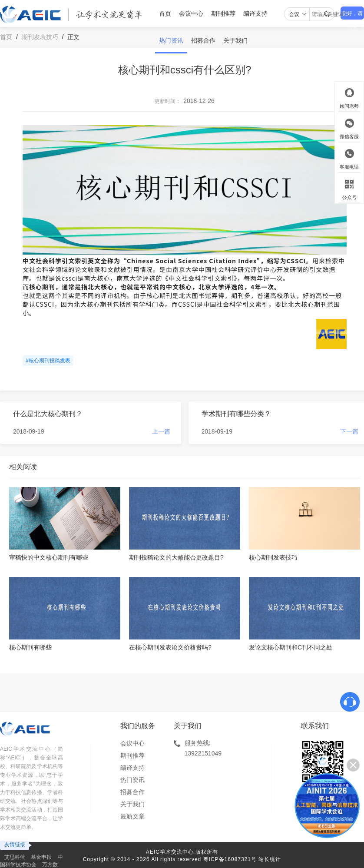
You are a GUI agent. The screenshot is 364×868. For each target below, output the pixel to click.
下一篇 (349, 431)
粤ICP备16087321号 (230, 859)
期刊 (49, 287)
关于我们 (235, 40)
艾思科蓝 (15, 857)
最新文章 (132, 816)
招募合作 (203, 40)
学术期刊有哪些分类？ (236, 414)
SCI (301, 261)
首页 (165, 13)
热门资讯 (171, 40)
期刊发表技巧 (40, 37)
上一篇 (161, 431)
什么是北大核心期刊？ (48, 414)
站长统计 (270, 859)
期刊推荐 (223, 13)
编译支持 (255, 13)
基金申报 (41, 857)
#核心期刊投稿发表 (48, 361)
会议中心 (191, 13)
